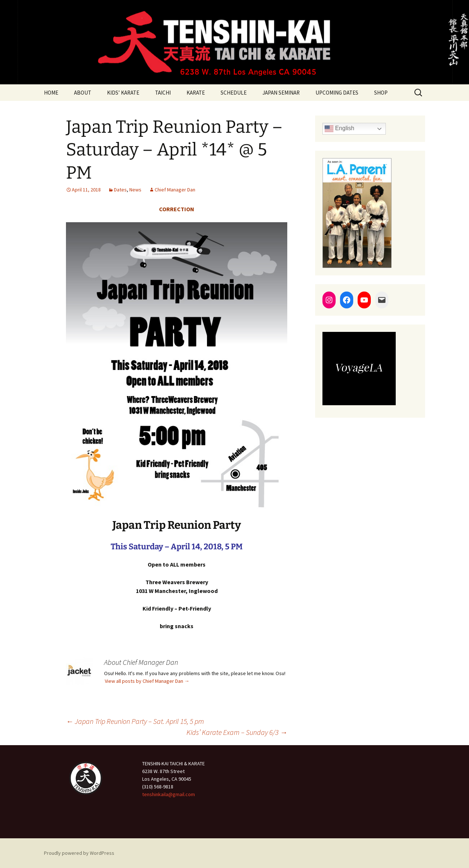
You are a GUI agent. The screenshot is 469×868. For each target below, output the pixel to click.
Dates (120, 190)
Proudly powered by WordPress (79, 853)
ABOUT (83, 93)
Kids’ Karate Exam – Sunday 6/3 (237, 732)
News (135, 190)
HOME (51, 93)
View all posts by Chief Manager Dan (147, 681)
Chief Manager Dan (175, 190)
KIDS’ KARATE (123, 93)
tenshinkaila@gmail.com (169, 794)
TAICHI (163, 93)
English (339, 129)
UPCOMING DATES (337, 93)
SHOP (381, 93)
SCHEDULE (234, 93)
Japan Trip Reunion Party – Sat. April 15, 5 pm (135, 721)
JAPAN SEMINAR (281, 93)
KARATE (196, 93)
